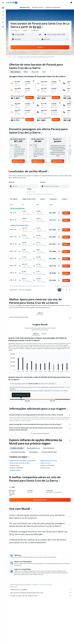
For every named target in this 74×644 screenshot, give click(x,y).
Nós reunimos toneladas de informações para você (41, 593)
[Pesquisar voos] (3, 8)
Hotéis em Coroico (15, 470)
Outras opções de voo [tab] (33, 448)
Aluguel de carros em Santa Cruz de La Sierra (23, 461)
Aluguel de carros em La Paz (49, 461)
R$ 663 (37, 27)
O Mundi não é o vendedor (41, 590)
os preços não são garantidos (45, 585)
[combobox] (35, 30)
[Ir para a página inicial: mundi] (12, 3)
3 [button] (67, 290)
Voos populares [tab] (33, 452)
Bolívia (15, 57)
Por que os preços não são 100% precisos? (41, 596)
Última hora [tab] (35, 72)
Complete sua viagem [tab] (17, 448)
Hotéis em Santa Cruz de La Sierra (19, 463)
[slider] (53, 194)
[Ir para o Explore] (3, 22)
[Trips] (3, 27)
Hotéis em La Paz (45, 463)
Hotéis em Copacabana (16, 468)
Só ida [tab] (44, 72)
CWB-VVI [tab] (40, 313)
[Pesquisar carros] (3, 15)
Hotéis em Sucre (45, 468)
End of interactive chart (10, 370)
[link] (18, 161)
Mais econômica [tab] (15, 72)
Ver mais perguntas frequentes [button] (40, 433)
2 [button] (63, 290)
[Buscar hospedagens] (3, 11)
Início (10, 57)
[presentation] (43, 27)
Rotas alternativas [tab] (49, 448)
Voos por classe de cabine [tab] (49, 452)
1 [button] (60, 290)
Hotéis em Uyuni (14, 465)
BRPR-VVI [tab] (36, 334)
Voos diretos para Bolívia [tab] (18, 452)
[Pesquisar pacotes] (3, 19)
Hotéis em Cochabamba (47, 465)
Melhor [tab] (26, 72)
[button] (3, 3)
